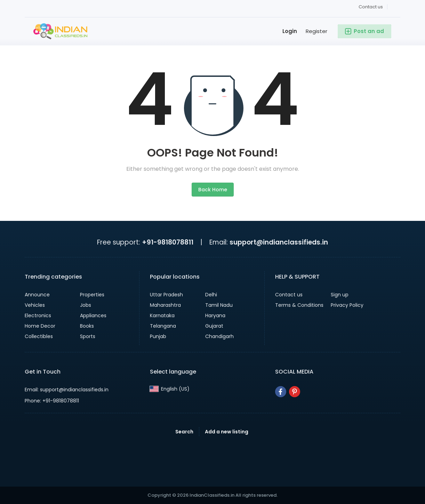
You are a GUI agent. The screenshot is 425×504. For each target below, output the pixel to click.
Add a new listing (227, 432)
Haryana (215, 315)
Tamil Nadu (219, 305)
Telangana (163, 326)
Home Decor (40, 326)
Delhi (211, 295)
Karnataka (162, 315)
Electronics (38, 315)
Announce (37, 295)
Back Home (213, 190)
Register (316, 31)
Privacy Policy (347, 305)
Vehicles (35, 305)
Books (87, 326)
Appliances (93, 315)
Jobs (86, 305)
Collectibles (39, 336)
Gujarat (214, 326)
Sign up (340, 295)
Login (290, 31)
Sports (88, 336)
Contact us (371, 7)
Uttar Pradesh (166, 295)
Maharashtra (165, 305)
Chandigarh (219, 336)
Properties (92, 295)
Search (184, 432)
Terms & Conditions (299, 305)
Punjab (158, 336)
